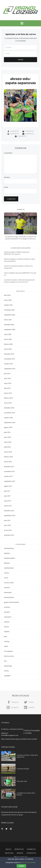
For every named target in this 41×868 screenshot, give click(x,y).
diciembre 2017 (9, 467)
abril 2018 (7, 447)
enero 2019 (8, 403)
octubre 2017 (8, 476)
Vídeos (20, 853)
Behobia (7, 563)
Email (6, 187)
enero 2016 (8, 530)
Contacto (31, 853)
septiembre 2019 (10, 369)
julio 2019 (7, 374)
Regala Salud (21, 857)
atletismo (7, 553)
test (5, 661)
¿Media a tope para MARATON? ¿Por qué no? (17, 253)
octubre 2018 (8, 418)
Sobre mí (31, 849)
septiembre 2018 (10, 422)
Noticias (9, 853)
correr (6, 578)
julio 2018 (7, 432)
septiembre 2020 (10, 329)
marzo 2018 (8, 452)
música (6, 627)
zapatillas (7, 676)
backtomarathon (10, 558)
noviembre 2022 (9, 310)
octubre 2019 (8, 364)
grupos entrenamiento (12, 602)
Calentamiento (9, 568)
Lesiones (7, 607)
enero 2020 (8, 349)
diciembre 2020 (9, 325)
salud (6, 646)
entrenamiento (9, 597)
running (7, 641)
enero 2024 (8, 300)
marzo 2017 (8, 506)
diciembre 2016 (9, 511)
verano (6, 671)
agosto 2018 (8, 427)
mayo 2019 (8, 383)
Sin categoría (8, 651)
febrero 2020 (8, 344)
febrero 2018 (8, 457)
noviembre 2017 (9, 471)
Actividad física (9, 548)
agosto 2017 (8, 486)
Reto (6, 636)
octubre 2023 (8, 305)
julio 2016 (7, 520)
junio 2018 (7, 437)
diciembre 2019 (9, 354)
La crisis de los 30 (22, 282)
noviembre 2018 (9, 413)
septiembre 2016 (10, 515)
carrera (7, 573)
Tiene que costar (22, 781)
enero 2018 (8, 462)
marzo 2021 (8, 320)
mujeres (7, 622)
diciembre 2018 (9, 408)
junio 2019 (7, 378)
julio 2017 (7, 491)
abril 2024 (7, 295)
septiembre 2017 (10, 481)
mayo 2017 (8, 501)
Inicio (8, 849)
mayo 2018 (8, 442)
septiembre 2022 (10, 315)
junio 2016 (7, 525)
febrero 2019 (8, 398)
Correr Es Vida (9, 583)
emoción (7, 588)
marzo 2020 (8, 339)
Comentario (8, 153)
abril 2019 (7, 388)
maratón (7, 612)
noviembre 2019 (9, 359)
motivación (8, 617)
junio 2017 (7, 496)
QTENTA (7, 632)
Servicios (19, 849)
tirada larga (8, 666)
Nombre (7, 177)
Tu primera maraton (23, 769)
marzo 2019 (8, 393)
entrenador (8, 592)
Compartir (13, 131)
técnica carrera (9, 656)
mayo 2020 (8, 334)
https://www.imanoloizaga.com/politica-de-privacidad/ (19, 739)
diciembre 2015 (9, 535)
